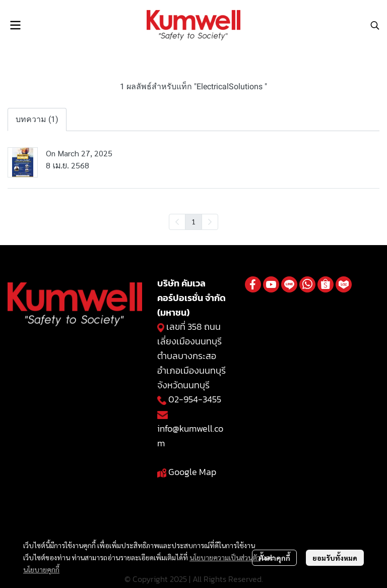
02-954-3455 (195, 399)
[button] (375, 25)
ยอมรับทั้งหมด (335, 558)
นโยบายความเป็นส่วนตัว (225, 557)
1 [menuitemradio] (193, 221)
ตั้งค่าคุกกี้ (274, 558)
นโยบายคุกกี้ (41, 569)
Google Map (192, 472)
